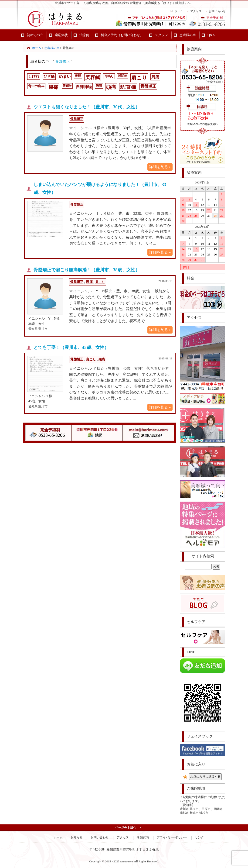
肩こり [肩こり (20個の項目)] (139, 78)
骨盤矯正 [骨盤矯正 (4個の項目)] (148, 86)
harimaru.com (127, 862)
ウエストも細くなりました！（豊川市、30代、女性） (87, 107)
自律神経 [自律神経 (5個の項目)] (84, 87)
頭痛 (102, 359)
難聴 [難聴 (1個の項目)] (99, 86)
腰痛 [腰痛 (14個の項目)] (54, 87)
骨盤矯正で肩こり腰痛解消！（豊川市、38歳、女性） (87, 270)
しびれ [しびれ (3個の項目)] (34, 76)
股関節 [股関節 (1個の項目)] (123, 76)
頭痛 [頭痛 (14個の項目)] (111, 87)
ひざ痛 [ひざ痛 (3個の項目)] (49, 76)
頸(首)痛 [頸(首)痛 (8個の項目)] (128, 87)
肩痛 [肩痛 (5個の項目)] (155, 77)
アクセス (196, 11)
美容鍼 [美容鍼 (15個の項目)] (93, 77)
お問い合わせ (217, 11)
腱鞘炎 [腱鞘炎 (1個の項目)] (67, 86)
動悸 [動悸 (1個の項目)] (78, 76)
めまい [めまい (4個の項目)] (65, 77)
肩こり (100, 282)
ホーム (179, 11)
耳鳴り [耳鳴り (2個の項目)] (109, 76)
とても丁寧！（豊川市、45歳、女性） (71, 347)
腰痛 (89, 282)
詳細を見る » (160, 167)
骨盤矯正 (62, 61)
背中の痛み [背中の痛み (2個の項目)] (36, 86)
